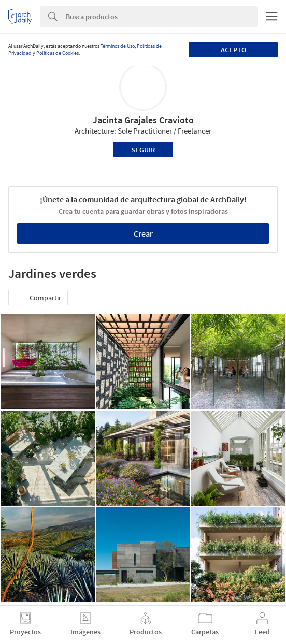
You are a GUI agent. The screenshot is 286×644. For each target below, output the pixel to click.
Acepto (233, 50)
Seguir (143, 150)
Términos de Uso (118, 46)
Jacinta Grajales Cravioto (143, 120)
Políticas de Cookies (58, 53)
